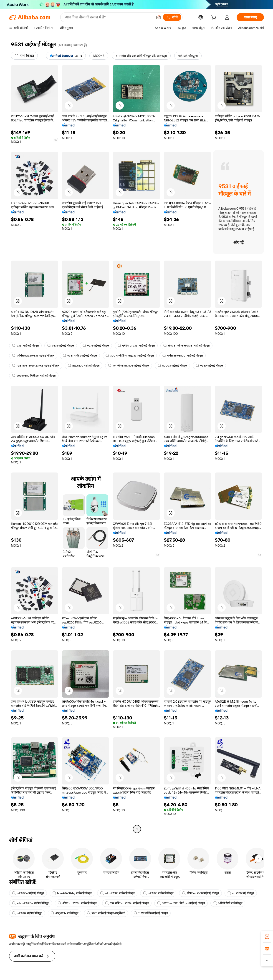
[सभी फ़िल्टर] (24, 56)
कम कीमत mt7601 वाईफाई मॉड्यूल (129, 366)
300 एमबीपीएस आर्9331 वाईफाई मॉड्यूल (130, 356)
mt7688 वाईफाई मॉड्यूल (158, 893)
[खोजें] (172, 17)
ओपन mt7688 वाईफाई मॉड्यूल (200, 893)
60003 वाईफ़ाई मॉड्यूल (172, 366)
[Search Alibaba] (109, 17)
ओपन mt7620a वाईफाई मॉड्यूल (77, 903)
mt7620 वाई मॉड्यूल (241, 893)
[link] (267, 937)
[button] (158, 17)
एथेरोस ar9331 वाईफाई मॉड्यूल (136, 346)
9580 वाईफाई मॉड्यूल (209, 366)
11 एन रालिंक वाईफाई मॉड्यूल (151, 913)
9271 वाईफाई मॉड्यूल (96, 346)
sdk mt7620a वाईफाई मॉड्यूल (31, 903)
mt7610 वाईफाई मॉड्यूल (27, 913)
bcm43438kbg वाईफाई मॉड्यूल (72, 893)
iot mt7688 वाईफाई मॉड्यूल (117, 893)
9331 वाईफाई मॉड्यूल (25, 346)
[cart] (215, 18)
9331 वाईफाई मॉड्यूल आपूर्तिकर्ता (106, 913)
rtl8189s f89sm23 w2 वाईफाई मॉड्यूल (36, 366)
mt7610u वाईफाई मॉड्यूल (84, 366)
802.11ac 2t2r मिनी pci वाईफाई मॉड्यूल (181, 903)
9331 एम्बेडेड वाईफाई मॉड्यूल (80, 356)
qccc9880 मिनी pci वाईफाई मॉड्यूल (34, 376)
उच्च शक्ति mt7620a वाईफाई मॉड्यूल (127, 903)
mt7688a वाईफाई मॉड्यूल (28, 893)
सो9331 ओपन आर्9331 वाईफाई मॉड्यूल (186, 346)
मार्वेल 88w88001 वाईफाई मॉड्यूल (183, 356)
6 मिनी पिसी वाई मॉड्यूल (228, 903)
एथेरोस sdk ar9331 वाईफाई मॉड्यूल (33, 356)
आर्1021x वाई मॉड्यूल (64, 913)
